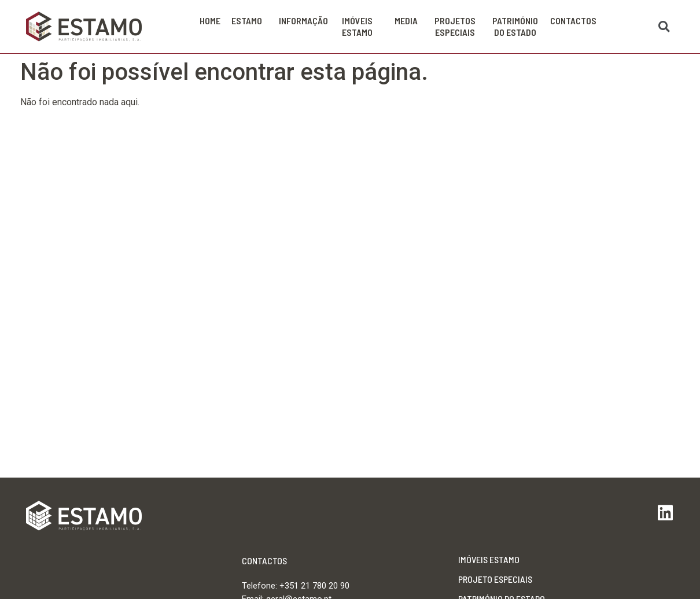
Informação (306, 21)
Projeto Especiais (495, 579)
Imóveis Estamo (363, 26)
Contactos (573, 21)
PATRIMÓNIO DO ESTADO (518, 26)
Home (210, 21)
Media (409, 21)
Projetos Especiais (458, 26)
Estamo (250, 21)
